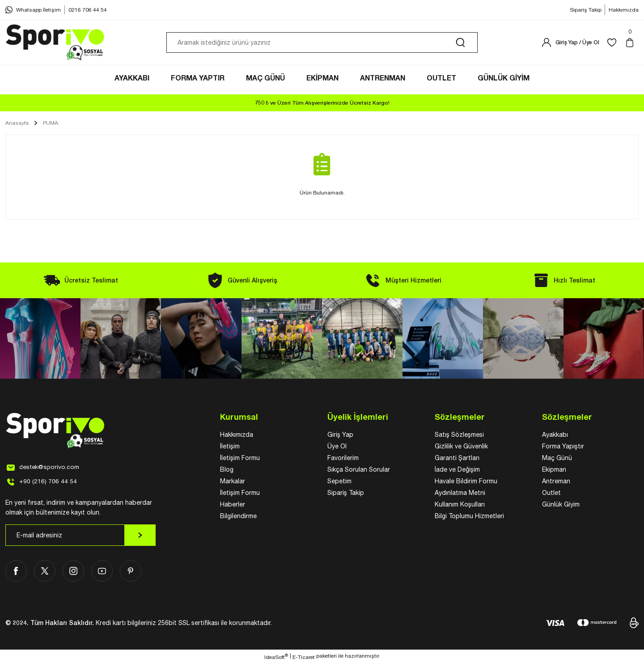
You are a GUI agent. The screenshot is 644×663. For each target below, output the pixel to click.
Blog (227, 469)
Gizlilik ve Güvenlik (461, 446)
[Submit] (140, 535)
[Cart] (631, 44)
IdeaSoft (276, 656)
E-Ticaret (304, 657)
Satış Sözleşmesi (459, 435)
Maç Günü (557, 458)
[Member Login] (570, 44)
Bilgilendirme (238, 516)
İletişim (230, 446)
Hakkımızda (237, 435)
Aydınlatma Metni (460, 493)
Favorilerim (343, 458)
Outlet (551, 493)
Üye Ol (337, 446)
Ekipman (554, 469)
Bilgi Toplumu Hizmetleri (469, 516)
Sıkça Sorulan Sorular (359, 469)
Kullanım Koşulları (460, 504)
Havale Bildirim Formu (466, 481)
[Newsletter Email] (80, 535)
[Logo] (55, 44)
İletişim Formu (240, 458)
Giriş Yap (340, 435)
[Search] (322, 44)
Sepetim (339, 481)
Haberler (233, 504)
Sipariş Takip (346, 493)
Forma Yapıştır (563, 446)
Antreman (556, 481)
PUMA (51, 123)
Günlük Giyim (561, 504)
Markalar (233, 481)
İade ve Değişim (457, 469)
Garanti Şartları (457, 458)
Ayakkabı (555, 435)
